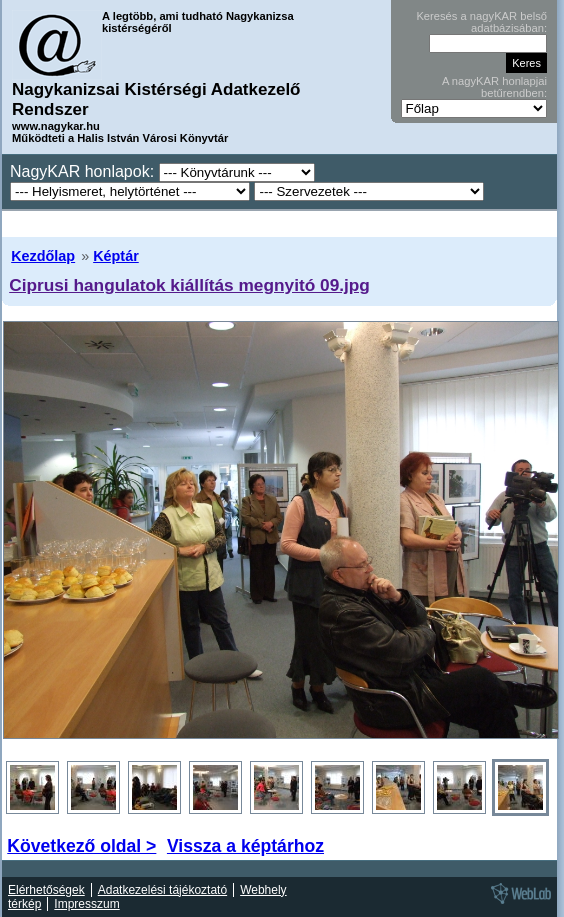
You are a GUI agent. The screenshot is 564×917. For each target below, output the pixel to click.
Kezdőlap (43, 256)
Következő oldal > (81, 846)
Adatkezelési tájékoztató (162, 890)
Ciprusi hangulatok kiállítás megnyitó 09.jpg (189, 285)
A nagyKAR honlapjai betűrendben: (494, 87)
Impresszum (86, 904)
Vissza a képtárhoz (245, 846)
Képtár (116, 256)
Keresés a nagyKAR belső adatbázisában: (481, 22)
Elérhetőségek (46, 890)
